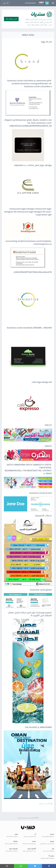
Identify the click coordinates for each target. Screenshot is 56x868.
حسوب (19, 818)
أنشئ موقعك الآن (11, 19)
